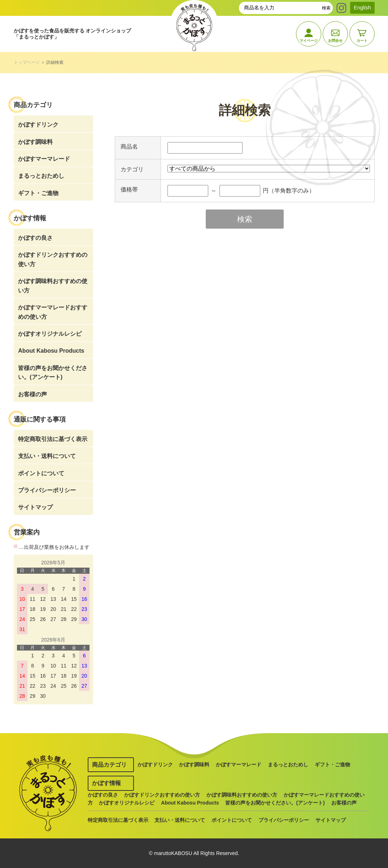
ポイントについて (41, 473)
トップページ (27, 62)
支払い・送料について (47, 456)
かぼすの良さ (35, 238)
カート (362, 41)
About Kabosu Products (51, 351)
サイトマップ (35, 507)
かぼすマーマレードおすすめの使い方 (53, 312)
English (362, 8)
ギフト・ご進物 (38, 193)
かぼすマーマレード (44, 159)
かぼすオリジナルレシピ (50, 334)
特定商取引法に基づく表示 (53, 439)
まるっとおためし (41, 176)
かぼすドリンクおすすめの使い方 (53, 259)
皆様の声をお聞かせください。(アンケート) (53, 373)
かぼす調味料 (35, 142)
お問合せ (335, 41)
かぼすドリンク (38, 125)
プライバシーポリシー (47, 490)
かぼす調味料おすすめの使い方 (53, 286)
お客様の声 (32, 394)
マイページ (309, 41)
